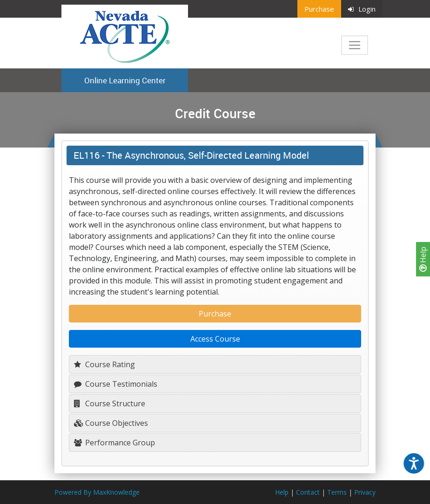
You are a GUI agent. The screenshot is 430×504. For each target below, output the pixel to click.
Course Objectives (111, 423)
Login (362, 9)
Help (423, 259)
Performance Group (114, 443)
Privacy (365, 492)
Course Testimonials (116, 384)
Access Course (215, 339)
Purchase (319, 9)
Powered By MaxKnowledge (97, 492)
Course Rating (104, 364)
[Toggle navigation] (355, 45)
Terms (337, 492)
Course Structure (110, 403)
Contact (308, 492)
